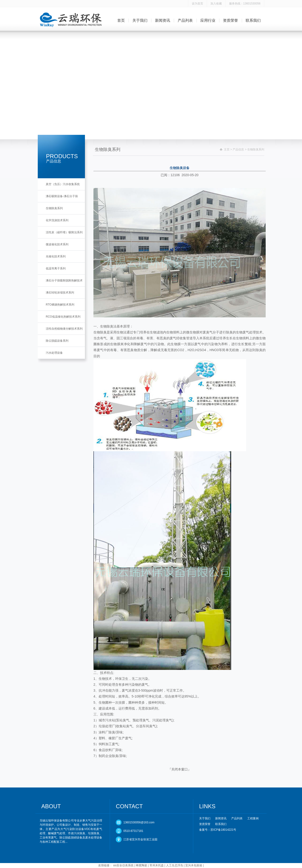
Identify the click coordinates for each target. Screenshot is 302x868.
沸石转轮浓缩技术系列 (60, 293)
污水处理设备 (54, 353)
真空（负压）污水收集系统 (63, 184)
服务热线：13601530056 (245, 4)
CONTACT (129, 806)
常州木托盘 (157, 865)
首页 (121, 20)
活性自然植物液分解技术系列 (64, 329)
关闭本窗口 (180, 769)
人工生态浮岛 (175, 865)
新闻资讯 (163, 20)
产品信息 (238, 149)
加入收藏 (216, 4)
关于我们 (140, 20)
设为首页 (197, 4)
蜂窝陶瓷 (142, 865)
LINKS (207, 806)
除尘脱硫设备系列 (57, 341)
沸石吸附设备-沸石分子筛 (62, 196)
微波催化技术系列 (57, 244)
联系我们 (253, 20)
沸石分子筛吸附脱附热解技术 (64, 281)
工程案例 (253, 818)
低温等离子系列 (56, 268)
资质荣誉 (231, 20)
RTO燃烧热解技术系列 (60, 305)
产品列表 (185, 20)
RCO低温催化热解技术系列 (63, 317)
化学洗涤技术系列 (57, 220)
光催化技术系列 (56, 256)
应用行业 (208, 20)
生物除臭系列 (54, 208)
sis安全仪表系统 (124, 865)
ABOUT (51, 806)
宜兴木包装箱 (194, 865)
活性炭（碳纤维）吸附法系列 (64, 232)
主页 (227, 149)
